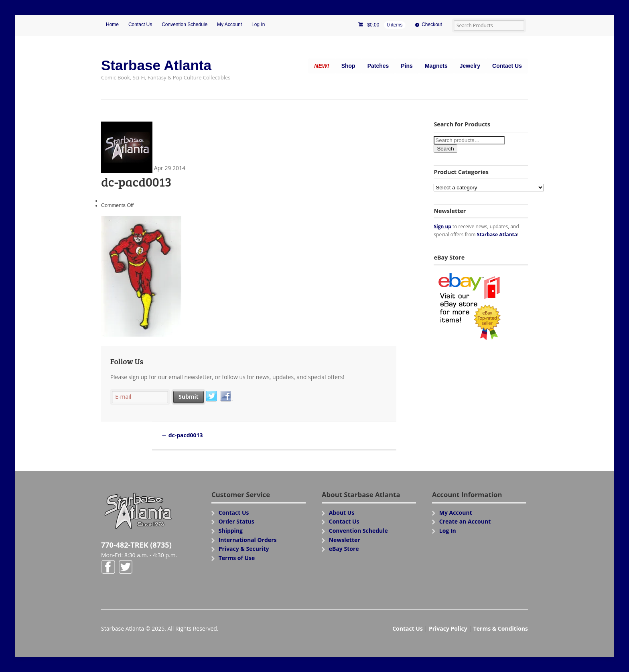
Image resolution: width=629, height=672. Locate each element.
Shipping (231, 531)
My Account (229, 24)
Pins (407, 66)
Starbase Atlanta (156, 65)
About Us (342, 513)
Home (112, 24)
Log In (258, 24)
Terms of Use (237, 558)
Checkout (432, 24)
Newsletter (345, 540)
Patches (378, 66)
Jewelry (470, 66)
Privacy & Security (244, 549)
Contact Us (140, 24)
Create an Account (465, 521)
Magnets (436, 66)
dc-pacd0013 (182, 435)
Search (445, 149)
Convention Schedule (185, 24)
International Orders (248, 540)
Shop (348, 66)
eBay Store (344, 549)
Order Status (236, 521)
